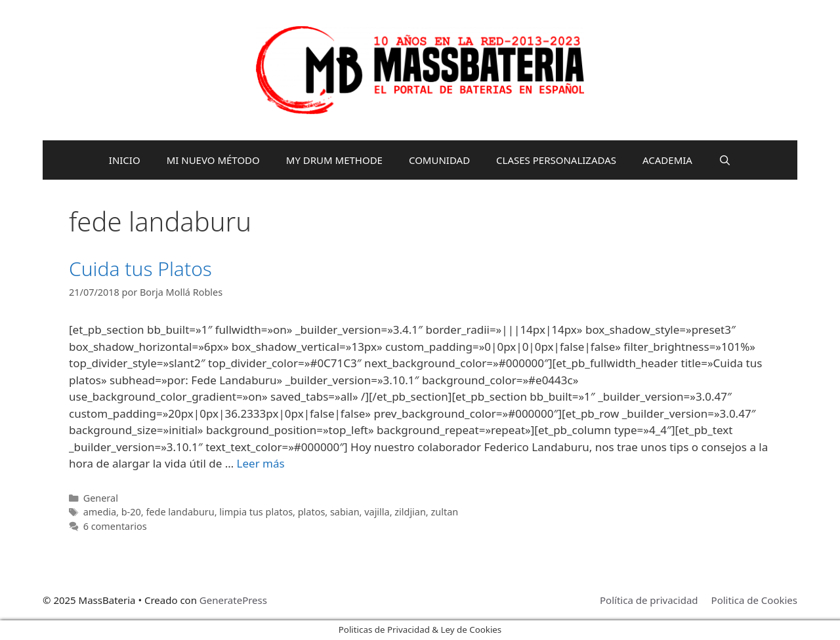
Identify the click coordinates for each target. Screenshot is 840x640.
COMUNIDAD (439, 160)
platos (312, 512)
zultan (444, 512)
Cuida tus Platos (140, 269)
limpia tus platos (256, 512)
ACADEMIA (667, 160)
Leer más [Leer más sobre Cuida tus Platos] (261, 463)
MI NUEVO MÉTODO (213, 160)
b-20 (131, 512)
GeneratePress (233, 600)
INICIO (125, 160)
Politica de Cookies (754, 600)
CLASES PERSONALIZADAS (556, 160)
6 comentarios (115, 526)
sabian (345, 512)
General (101, 498)
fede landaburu (180, 512)
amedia (100, 512)
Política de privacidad (649, 600)
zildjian (410, 512)
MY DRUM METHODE (334, 160)
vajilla (377, 512)
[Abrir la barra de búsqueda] (725, 160)
